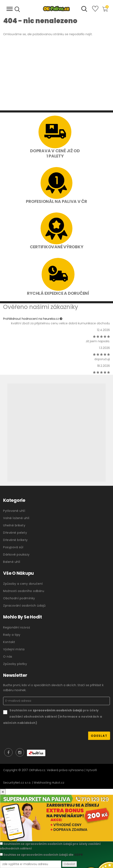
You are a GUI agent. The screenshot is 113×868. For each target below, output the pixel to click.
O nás (8, 657)
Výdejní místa (14, 649)
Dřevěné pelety (15, 533)
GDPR (78, 855)
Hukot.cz (58, 783)
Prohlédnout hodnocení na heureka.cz (33, 319)
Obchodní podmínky (19, 598)
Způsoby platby (15, 664)
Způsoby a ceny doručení (23, 584)
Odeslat (69, 864)
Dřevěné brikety (15, 540)
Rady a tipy (12, 635)
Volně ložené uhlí (16, 518)
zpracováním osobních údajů (58, 710)
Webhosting (42, 783)
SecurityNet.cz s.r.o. (17, 783)
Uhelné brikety (14, 525)
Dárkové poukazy (16, 555)
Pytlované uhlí (14, 511)
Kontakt (9, 642)
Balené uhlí (12, 562)
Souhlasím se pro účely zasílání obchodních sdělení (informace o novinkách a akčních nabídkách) (53, 716)
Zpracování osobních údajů (24, 606)
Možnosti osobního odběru (24, 591)
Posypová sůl (13, 547)
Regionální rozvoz (17, 627)
